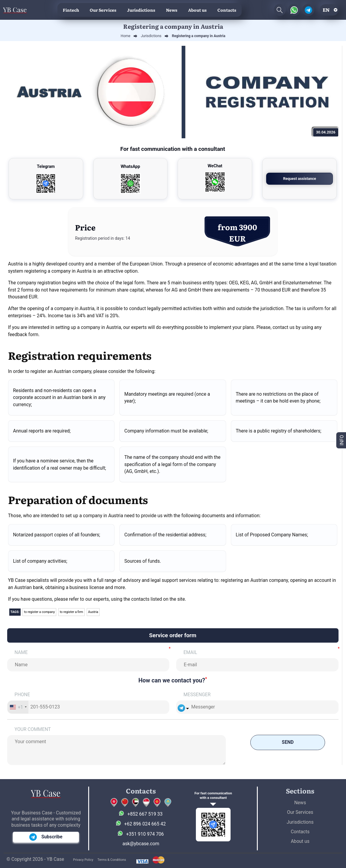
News (172, 10)
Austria (93, 612)
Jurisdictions (141, 10)
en (326, 10)
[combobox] (18, 707)
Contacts (227, 10)
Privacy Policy (83, 860)
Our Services (103, 10)
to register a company (39, 612)
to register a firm (71, 612)
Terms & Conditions (112, 860)
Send (288, 742)
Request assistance (300, 179)
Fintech (71, 10)
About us (197, 10)
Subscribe (46, 837)
